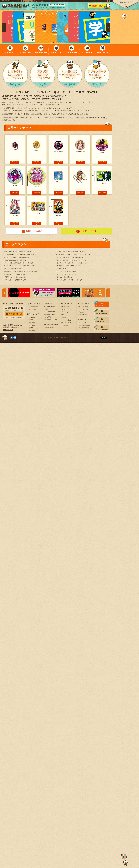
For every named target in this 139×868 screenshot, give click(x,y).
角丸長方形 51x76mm (51, 317)
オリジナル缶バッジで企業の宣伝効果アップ (19, 257)
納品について (83, 312)
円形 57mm (32, 328)
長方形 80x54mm (50, 314)
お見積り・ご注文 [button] (86, 231)
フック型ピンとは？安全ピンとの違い (17, 280)
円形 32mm (32, 320)
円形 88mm (49, 304)
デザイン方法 (66, 307)
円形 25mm (32, 317)
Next (108, 27)
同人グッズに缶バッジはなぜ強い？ (68, 271)
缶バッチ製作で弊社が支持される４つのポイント (72, 260)
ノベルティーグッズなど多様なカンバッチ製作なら (21, 255)
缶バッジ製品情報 (33, 307)
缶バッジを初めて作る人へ (65, 277)
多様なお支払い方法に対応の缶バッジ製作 (70, 266)
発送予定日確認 (50, 327)
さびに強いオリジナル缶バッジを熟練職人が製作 (20, 266)
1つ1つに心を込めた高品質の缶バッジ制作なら (19, 263)
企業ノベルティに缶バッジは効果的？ (17, 274)
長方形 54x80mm (50, 312)
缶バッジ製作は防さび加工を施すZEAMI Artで (71, 252)
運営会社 (82, 322)
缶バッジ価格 (32, 309)
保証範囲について (84, 315)
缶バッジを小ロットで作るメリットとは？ (70, 280)
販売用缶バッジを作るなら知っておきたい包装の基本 (21, 271)
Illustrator (65, 309)
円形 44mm (32, 325)
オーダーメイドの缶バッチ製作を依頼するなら (71, 257)
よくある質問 (85, 304)
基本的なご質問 (83, 307)
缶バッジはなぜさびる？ (64, 269)
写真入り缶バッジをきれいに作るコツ (17, 277)
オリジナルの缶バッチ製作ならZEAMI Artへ (18, 252)
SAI (63, 315)
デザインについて (84, 309)
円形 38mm (32, 322)
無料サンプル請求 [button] (32, 231)
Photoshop (65, 312)
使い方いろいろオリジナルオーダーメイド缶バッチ (72, 263)
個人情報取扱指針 (84, 328)
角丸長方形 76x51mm (51, 320)
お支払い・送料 (67, 323)
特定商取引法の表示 (85, 325)
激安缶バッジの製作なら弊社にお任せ (17, 260)
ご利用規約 (65, 325)
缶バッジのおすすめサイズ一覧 (66, 274)
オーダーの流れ (67, 320)
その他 (64, 317)
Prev (4, 27)
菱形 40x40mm (49, 309)
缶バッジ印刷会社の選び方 (13, 269)
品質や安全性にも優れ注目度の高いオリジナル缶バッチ (74, 255)
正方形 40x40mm (50, 306)
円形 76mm (32, 330)
